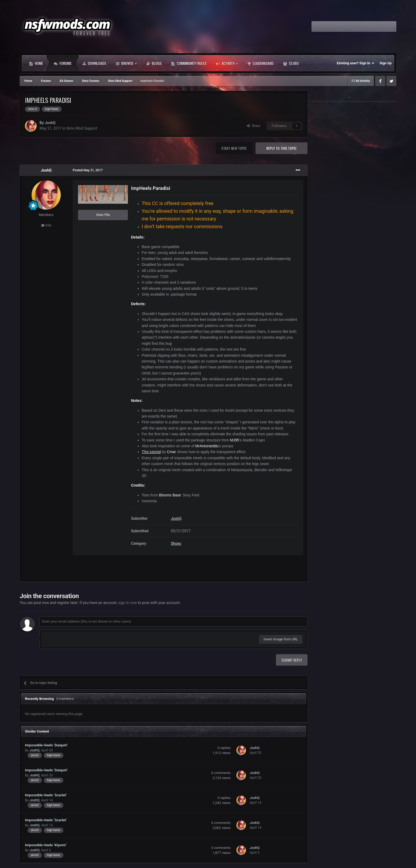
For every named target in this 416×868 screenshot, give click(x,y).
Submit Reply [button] (292, 660)
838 (46, 225)
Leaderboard (260, 63)
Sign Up (386, 63)
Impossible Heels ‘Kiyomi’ (46, 845)
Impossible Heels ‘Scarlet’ (46, 795)
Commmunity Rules (189, 63)
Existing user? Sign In (356, 63)
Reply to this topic (281, 148)
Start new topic (234, 148)
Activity (227, 63)
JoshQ (50, 123)
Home (36, 63)
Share (254, 126)
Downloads (94, 63)
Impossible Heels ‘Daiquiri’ (46, 745)
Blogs (154, 63)
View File (103, 215)
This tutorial (151, 452)
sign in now (128, 603)
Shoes (176, 543)
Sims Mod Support (82, 128)
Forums (63, 63)
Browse (126, 63)
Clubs (291, 63)
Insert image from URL (281, 639)
